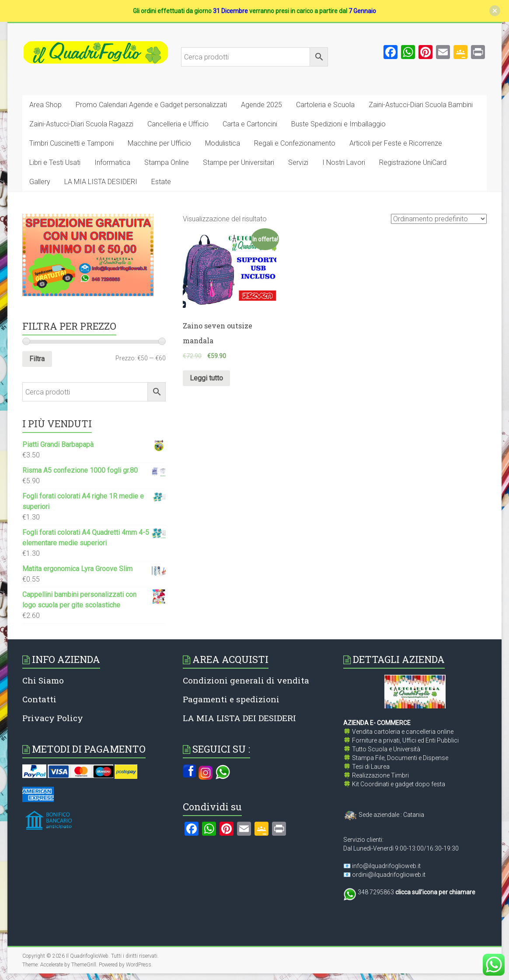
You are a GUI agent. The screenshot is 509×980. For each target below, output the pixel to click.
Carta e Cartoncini (250, 124)
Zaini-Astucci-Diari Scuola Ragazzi (81, 124)
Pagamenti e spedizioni (231, 699)
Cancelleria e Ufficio (178, 124)
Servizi (298, 162)
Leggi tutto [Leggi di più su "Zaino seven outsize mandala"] (206, 378)
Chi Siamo (43, 680)
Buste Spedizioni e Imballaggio (338, 124)
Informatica (112, 162)
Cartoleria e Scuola (325, 105)
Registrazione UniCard (413, 162)
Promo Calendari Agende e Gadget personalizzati (151, 105)
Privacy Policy (53, 718)
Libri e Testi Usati (55, 162)
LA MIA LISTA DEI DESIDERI (239, 718)
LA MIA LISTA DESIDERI (101, 182)
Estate (161, 182)
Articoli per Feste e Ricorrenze (396, 143)
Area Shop (45, 105)
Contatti (39, 699)
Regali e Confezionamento (295, 143)
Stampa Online (167, 162)
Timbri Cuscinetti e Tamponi (71, 143)
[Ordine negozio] (439, 219)
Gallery (40, 182)
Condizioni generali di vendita (246, 680)
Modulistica (223, 143)
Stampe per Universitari (239, 162)
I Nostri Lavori (344, 162)
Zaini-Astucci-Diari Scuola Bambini (421, 105)
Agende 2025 (261, 105)
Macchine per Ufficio (159, 143)
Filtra (37, 359)
